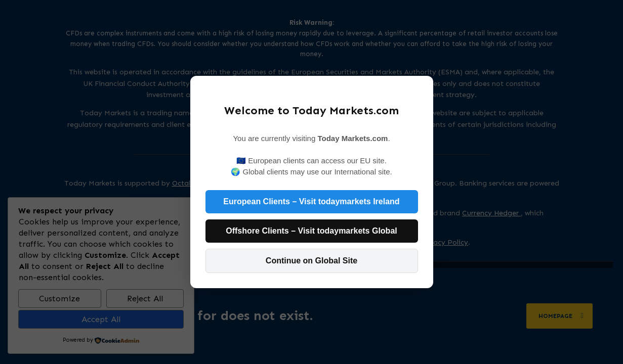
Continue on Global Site (311, 261)
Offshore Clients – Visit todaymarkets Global (311, 231)
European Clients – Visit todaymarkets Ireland (311, 201)
